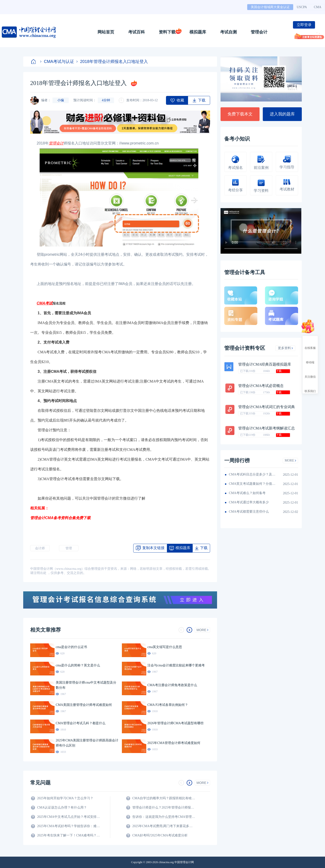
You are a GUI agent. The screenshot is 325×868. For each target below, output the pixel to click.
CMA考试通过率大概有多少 (249, 502)
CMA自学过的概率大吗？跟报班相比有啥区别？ (164, 798)
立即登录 (304, 25)
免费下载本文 (240, 114)
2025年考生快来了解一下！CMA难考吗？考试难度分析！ (68, 835)
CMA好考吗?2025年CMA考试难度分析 (160, 835)
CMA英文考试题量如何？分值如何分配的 (252, 484)
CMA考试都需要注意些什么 (249, 512)
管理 (69, 548)
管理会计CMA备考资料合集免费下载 (60, 518)
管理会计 (259, 32)
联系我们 (310, 387)
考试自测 (228, 32)
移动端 (310, 358)
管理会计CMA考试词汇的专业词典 (266, 407)
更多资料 (285, 348)
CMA (318, 7)
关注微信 (310, 373)
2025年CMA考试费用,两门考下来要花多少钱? (164, 826)
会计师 (40, 548)
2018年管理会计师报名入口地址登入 (112, 62)
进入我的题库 (282, 114)
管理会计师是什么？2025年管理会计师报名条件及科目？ (164, 807)
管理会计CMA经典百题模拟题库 (265, 364)
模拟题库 (198, 32)
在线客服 (310, 344)
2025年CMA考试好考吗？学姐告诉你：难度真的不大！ (68, 826)
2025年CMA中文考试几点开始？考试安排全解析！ (68, 817)
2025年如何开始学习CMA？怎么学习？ (65, 798)
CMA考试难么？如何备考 (247, 493)
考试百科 (136, 32)
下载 (279, 371)
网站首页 (106, 32)
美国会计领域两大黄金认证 (270, 7)
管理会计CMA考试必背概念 (261, 386)
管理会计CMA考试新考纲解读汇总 (266, 428)
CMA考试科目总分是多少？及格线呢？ (252, 474)
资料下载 (167, 32)
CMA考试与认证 (57, 62)
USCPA (302, 7)
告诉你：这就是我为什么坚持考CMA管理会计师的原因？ (164, 817)
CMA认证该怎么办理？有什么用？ (62, 807)
